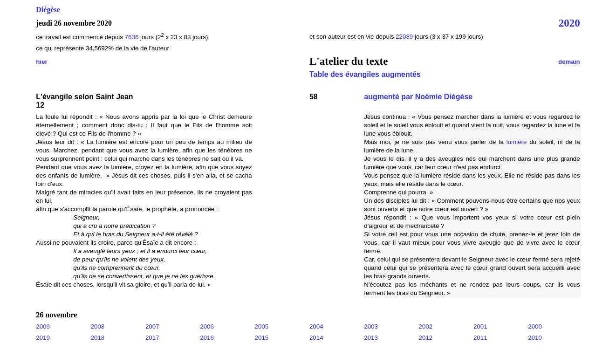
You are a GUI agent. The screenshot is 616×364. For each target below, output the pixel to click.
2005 (262, 326)
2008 (98, 326)
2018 (98, 338)
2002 (426, 326)
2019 (43, 338)
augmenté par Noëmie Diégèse (418, 97)
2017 (152, 338)
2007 (152, 326)
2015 (262, 338)
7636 (132, 37)
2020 (569, 23)
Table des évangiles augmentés (365, 74)
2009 (43, 326)
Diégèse (48, 10)
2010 (535, 338)
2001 (480, 326)
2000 (535, 326)
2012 (426, 338)
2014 (316, 338)
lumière (517, 142)
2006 (207, 326)
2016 (207, 338)
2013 (371, 338)
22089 (405, 37)
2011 (480, 338)
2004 (316, 326)
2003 (371, 326)
